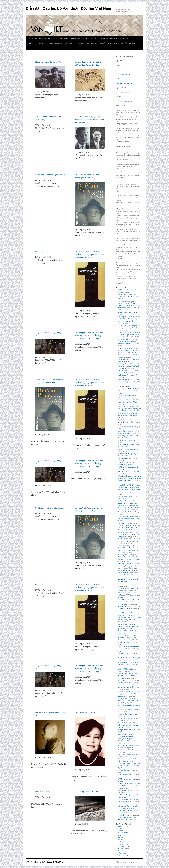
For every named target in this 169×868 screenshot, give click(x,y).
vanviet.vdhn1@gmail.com (124, 101)
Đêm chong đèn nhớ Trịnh (126, 512)
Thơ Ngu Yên (122, 604)
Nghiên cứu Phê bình (72, 38)
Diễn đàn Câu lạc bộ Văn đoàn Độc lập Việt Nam (69, 8)
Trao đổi (102, 43)
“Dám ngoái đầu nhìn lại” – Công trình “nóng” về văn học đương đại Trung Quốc (129, 566)
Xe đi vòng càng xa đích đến (126, 714)
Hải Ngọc (121, 837)
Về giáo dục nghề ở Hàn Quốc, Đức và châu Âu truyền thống (88, 63)
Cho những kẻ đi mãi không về (127, 449)
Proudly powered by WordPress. (128, 862)
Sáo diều (120, 463)
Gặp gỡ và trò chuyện (36, 43)
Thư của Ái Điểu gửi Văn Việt (127, 631)
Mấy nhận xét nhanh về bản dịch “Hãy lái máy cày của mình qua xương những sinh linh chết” (128, 808)
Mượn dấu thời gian (124, 846)
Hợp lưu (120, 840)
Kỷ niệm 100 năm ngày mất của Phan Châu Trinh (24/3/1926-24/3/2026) (127, 676)
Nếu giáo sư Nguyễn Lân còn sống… (129, 472)
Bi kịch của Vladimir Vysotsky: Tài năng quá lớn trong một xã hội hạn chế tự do (128, 694)
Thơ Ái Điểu (121, 523)
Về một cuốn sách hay (124, 775)
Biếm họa (68, 43)
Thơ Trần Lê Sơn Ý (123, 653)
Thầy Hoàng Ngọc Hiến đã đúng (128, 658)
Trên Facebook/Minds (54, 43)
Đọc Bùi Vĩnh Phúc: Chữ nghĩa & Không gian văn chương (89, 176)
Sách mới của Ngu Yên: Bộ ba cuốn (129, 335)
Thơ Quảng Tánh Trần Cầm (87, 792)
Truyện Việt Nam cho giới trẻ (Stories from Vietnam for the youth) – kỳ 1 (129, 701)
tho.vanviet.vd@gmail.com (124, 83)
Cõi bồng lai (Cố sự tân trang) (127, 795)
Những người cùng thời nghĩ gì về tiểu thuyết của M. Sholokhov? (128, 366)
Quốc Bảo (121, 546)
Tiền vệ (120, 851)
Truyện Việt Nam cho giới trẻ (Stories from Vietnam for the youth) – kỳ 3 (129, 550)
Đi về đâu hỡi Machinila (125, 427)
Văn (55, 38)
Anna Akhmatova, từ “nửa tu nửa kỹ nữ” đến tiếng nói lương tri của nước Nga (129, 736)
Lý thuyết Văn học (123, 844)
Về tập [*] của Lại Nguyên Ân (128, 350)
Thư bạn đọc (79, 43)
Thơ (60, 38)
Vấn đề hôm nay (45, 38)
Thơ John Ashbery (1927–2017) (127, 790)
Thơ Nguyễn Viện (123, 539)
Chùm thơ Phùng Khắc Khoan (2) (128, 705)
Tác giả (31, 48)
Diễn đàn (121, 831)
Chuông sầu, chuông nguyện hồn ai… (129, 718)
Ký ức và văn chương (124, 440)
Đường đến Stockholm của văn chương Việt (48, 118)
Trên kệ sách (113, 43)
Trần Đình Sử (122, 853)
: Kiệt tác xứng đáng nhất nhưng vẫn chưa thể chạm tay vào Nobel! (129, 478)
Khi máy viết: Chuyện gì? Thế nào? (129, 687)
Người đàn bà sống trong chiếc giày (50, 175)
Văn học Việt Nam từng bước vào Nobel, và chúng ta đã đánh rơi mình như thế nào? (90, 120)
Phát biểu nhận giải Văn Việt (130, 43)
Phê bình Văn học (123, 849)
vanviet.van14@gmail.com (124, 74)
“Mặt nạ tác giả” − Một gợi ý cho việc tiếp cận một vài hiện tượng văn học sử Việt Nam (129, 409)
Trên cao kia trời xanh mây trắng (128, 754)
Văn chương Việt (123, 855)
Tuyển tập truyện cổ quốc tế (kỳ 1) (128, 496)
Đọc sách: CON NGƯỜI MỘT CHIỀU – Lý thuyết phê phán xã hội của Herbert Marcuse (90, 255)
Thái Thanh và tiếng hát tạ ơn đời (128, 741)
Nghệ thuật (124, 38)
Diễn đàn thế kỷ (123, 833)
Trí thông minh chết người (126, 779)
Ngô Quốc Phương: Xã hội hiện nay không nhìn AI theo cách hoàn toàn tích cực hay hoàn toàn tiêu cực (129, 433)
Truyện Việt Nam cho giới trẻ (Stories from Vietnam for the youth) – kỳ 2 (129, 626)
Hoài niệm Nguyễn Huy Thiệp (127, 454)
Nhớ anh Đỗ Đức (123, 339)
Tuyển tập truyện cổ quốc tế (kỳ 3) (128, 375)
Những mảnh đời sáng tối (126, 730)
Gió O (120, 835)
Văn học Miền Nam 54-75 (109, 38)
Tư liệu (85, 38)
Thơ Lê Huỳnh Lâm (124, 770)
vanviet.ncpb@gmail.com (124, 92)
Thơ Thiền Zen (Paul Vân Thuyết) (128, 710)
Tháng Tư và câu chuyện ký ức (48, 62)
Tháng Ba (121, 723)
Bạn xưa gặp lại (123, 555)
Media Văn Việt (91, 43)
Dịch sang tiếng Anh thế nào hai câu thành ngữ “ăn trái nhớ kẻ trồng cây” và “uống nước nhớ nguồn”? (89, 335)
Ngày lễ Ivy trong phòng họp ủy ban (48, 334)
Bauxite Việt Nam (123, 826)
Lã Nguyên (121, 842)
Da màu (120, 828)
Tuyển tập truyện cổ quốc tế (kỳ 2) (128, 445)
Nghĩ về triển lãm (123, 570)
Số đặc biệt (33, 38)
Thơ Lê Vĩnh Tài (42, 792)
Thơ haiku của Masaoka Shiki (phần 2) (50, 714)
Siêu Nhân (39, 252)
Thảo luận (93, 38)
